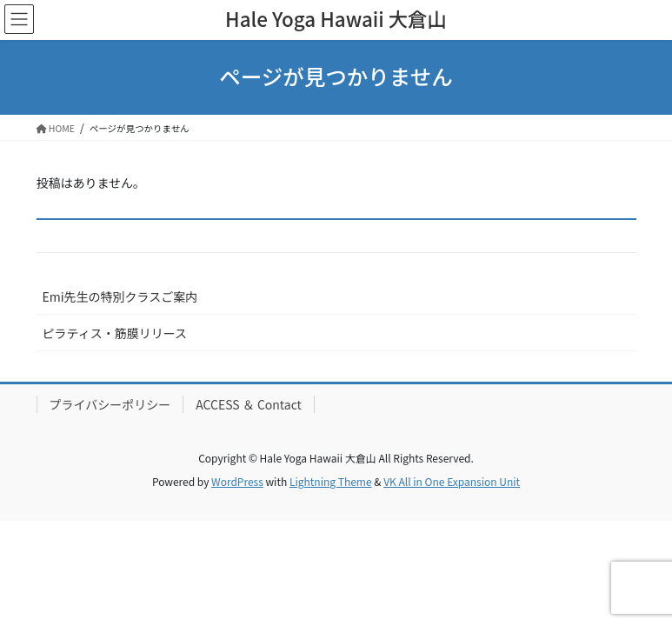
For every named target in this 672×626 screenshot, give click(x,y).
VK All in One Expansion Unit (452, 481)
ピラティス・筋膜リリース (115, 333)
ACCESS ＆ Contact (249, 404)
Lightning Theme (331, 481)
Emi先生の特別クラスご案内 (120, 296)
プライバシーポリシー (110, 404)
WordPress (237, 481)
